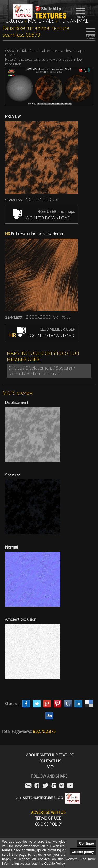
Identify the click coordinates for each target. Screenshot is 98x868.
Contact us (50, 761)
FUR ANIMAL (74, 21)
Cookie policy (83, 852)
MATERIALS (41, 21)
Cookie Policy (48, 824)
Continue (87, 843)
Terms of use (48, 818)
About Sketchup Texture (50, 755)
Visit (48, 798)
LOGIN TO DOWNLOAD (42, 218)
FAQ (50, 767)
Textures (13, 21)
